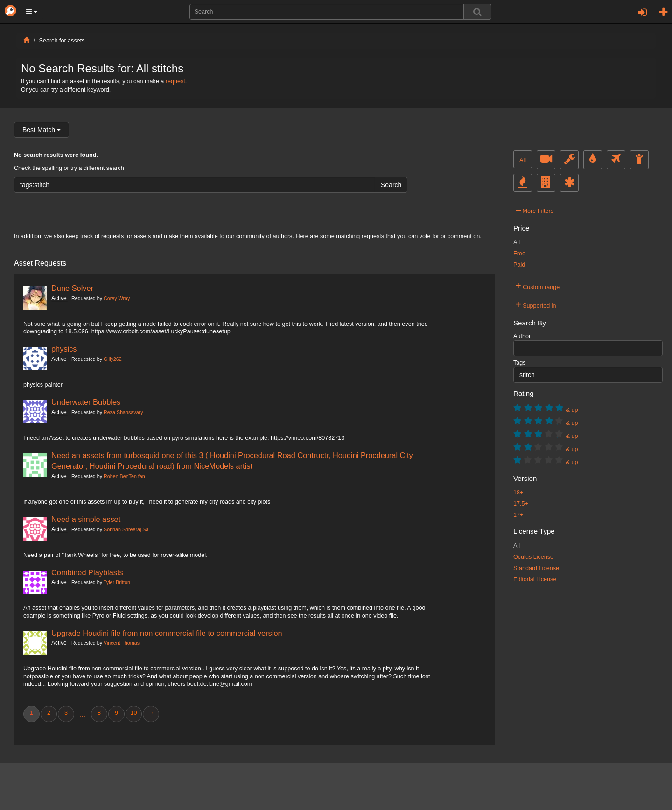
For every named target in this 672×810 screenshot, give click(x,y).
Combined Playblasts (87, 572)
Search (391, 185)
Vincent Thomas (122, 643)
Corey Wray (117, 298)
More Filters (535, 210)
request (175, 81)
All (523, 160)
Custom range (538, 286)
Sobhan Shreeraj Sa (126, 529)
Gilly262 (113, 359)
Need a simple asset (86, 519)
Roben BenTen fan (124, 476)
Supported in (536, 304)
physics (64, 349)
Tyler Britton (117, 582)
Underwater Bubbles (86, 402)
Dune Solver (72, 288)
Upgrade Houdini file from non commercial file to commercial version (167, 633)
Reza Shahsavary (123, 412)
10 (133, 713)
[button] (32, 12)
